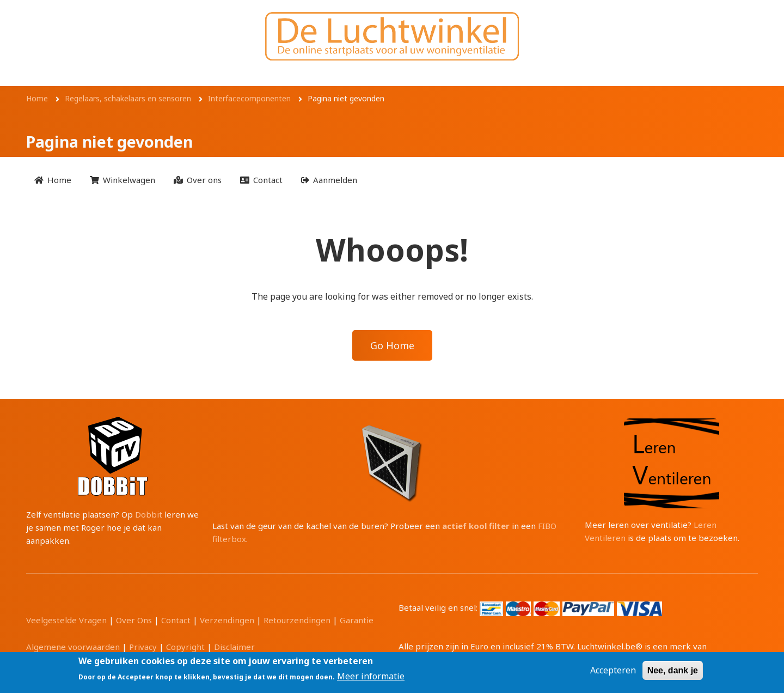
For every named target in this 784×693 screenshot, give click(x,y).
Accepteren (613, 670)
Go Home (392, 345)
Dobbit (149, 514)
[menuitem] (53, 180)
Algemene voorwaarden (73, 647)
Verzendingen (227, 620)
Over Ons (134, 620)
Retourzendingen (297, 620)
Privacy (143, 647)
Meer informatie (371, 676)
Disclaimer (234, 647)
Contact (176, 620)
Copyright (185, 647)
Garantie (357, 620)
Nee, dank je (673, 670)
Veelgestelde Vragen (66, 620)
